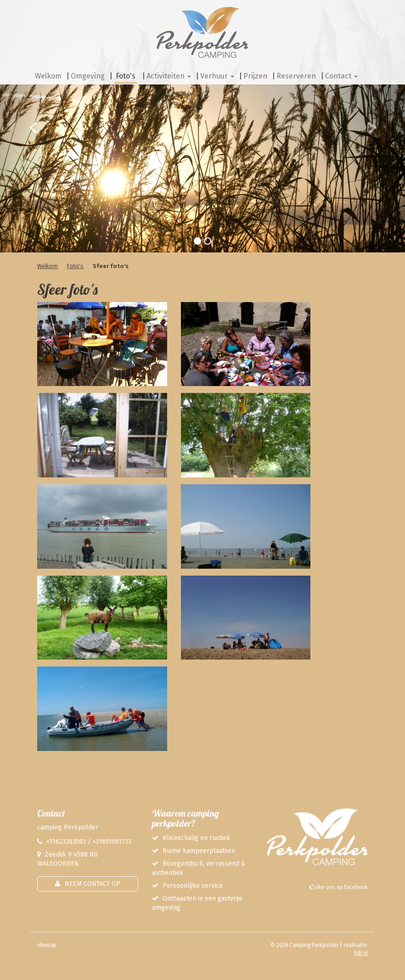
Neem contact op (93, 884)
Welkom (48, 266)
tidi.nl (361, 953)
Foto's (75, 266)
